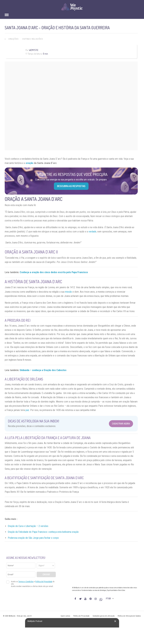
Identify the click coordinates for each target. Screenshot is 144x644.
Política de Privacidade (81, 616)
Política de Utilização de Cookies (129, 616)
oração (30, 163)
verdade (92, 232)
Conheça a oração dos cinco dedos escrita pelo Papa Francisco (54, 272)
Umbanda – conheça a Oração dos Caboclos (43, 370)
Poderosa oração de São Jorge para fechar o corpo (33, 538)
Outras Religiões (33, 39)
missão (68, 292)
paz (27, 410)
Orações (14, 39)
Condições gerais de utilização (104, 616)
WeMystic (34, 50)
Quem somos (65, 616)
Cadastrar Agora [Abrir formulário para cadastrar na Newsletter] (121, 424)
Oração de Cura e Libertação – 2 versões (28, 526)
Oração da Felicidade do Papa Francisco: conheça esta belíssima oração (43, 532)
